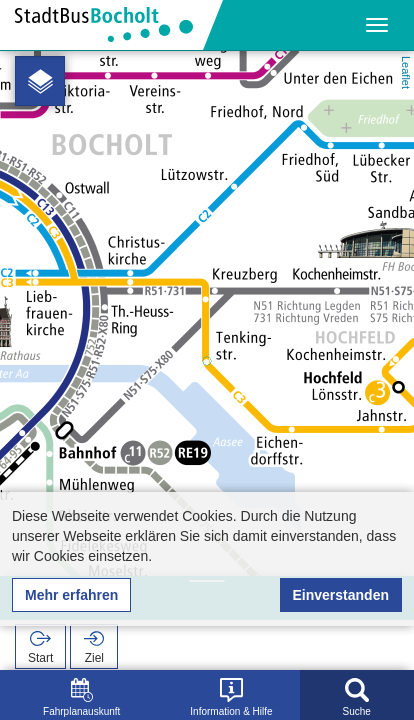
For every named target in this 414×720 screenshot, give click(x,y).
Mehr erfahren (71, 595)
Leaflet (406, 72)
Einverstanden (341, 595)
